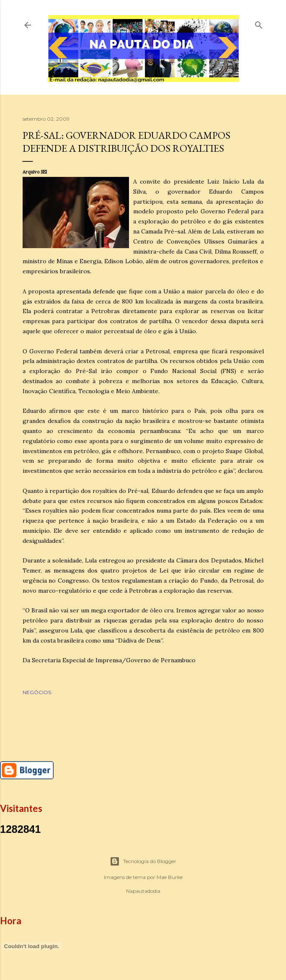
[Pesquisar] (259, 23)
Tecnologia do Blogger (143, 861)
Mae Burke (170, 877)
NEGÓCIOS (37, 692)
